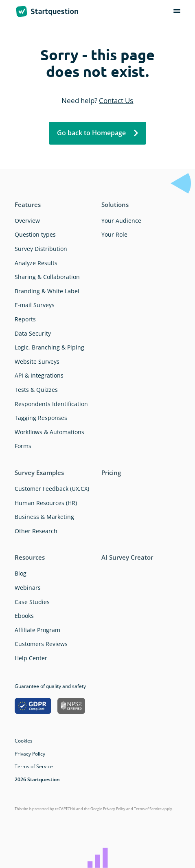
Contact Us (116, 100)
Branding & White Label (47, 291)
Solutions (115, 204)
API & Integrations (39, 375)
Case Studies (32, 602)
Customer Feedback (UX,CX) (52, 489)
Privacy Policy (30, 754)
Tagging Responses (41, 418)
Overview (27, 221)
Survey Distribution (41, 249)
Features (28, 204)
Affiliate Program (37, 630)
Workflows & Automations (49, 432)
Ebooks (24, 616)
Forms (23, 446)
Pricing (111, 472)
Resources (30, 557)
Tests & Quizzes (36, 390)
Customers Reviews (41, 644)
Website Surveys (37, 361)
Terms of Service (34, 766)
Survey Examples (39, 472)
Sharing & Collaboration (47, 277)
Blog (21, 573)
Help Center (31, 658)
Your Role (114, 234)
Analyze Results (36, 263)
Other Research (36, 531)
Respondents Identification (51, 404)
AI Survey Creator (127, 557)
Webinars (28, 588)
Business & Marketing (44, 517)
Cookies (24, 741)
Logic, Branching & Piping (49, 347)
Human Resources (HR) (46, 503)
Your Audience (121, 221)
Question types (35, 234)
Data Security (33, 333)
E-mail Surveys (35, 305)
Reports (25, 319)
